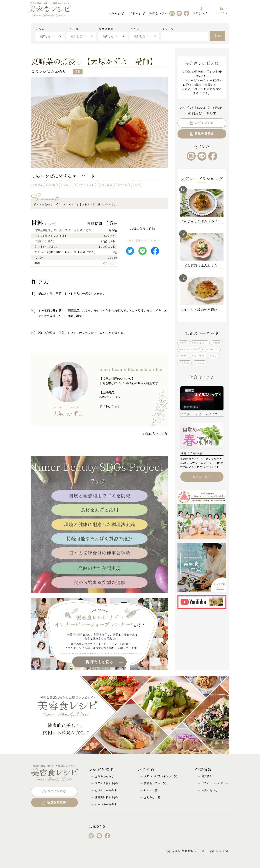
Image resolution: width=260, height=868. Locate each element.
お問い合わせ (210, 790)
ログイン (221, 11)
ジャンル (136, 29)
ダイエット (87, 185)
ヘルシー (68, 185)
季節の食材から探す (107, 783)
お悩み (40, 29)
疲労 (184, 356)
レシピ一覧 (151, 790)
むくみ (124, 185)
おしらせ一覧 (152, 797)
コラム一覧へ (206, 477)
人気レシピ (116, 13)
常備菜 (39, 185)
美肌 (137, 185)
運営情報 (207, 776)
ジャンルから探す (106, 804)
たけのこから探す (106, 790)
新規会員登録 (201, 134)
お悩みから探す (105, 776)
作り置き (107, 185)
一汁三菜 (73, 29)
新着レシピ (137, 13)
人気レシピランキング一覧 (160, 776)
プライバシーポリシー (215, 783)
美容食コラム (158, 13)
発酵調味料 (106, 29)
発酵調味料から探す (107, 797)
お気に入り (200, 11)
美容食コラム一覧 (155, 783)
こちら (116, 406)
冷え (215, 356)
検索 (218, 35)
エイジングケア (191, 349)
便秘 (53, 185)
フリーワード (171, 29)
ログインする (201, 123)
